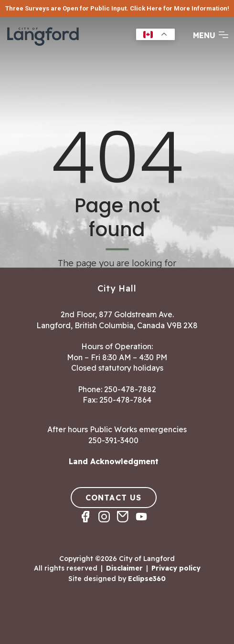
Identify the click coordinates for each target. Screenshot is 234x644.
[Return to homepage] (43, 45)
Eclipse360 (147, 579)
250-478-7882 (130, 389)
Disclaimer (124, 568)
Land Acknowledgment (114, 461)
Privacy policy (176, 568)
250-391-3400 (113, 440)
